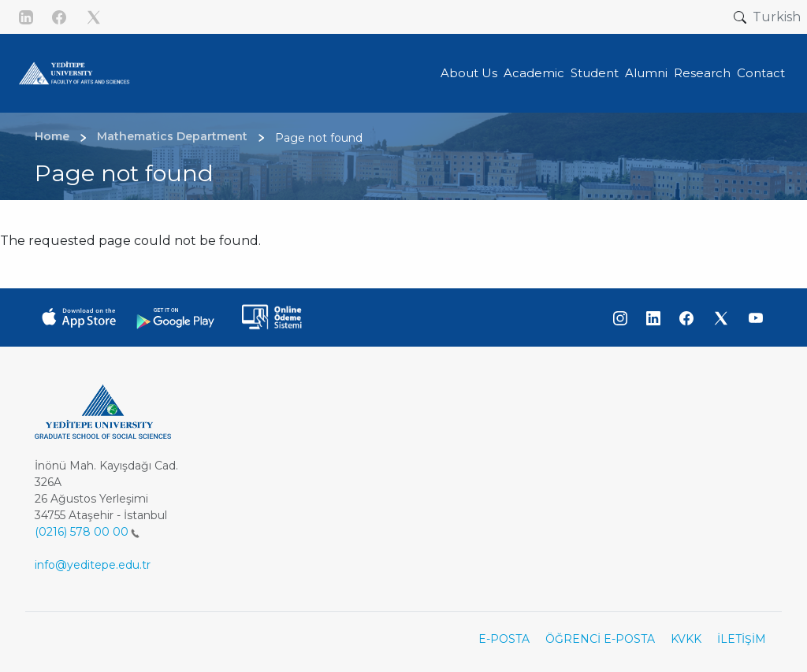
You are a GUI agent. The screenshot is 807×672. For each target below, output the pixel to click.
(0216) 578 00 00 (87, 532)
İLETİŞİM (742, 639)
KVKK (686, 639)
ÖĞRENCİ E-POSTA (600, 639)
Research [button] (702, 73)
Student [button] (595, 73)
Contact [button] (761, 73)
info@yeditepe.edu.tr (93, 565)
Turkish (777, 17)
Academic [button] (534, 73)
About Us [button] (469, 73)
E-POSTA (504, 639)
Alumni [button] (646, 73)
